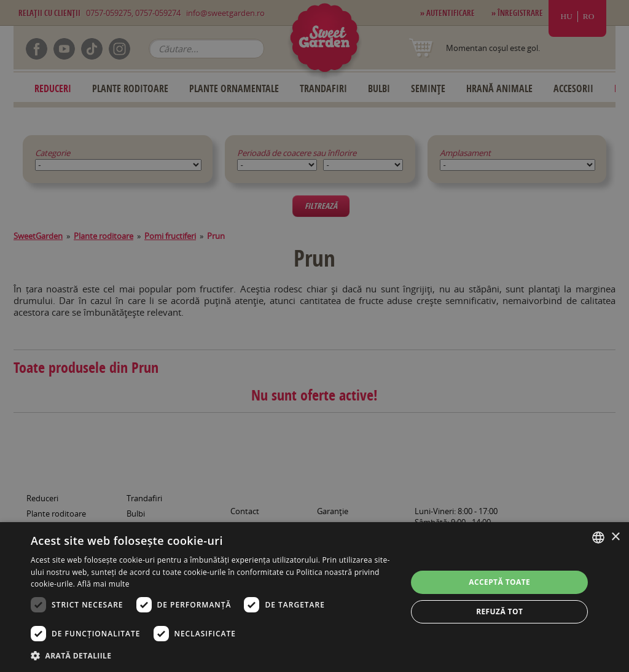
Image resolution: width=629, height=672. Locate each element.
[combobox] (598, 537)
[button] (213, 655)
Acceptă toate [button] (499, 582)
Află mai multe (104, 584)
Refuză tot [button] (499, 611)
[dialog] (314, 597)
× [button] (615, 537)
